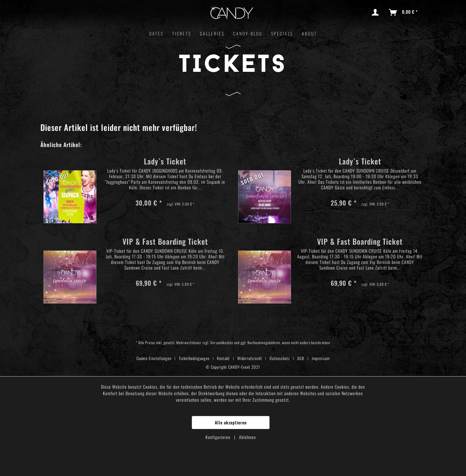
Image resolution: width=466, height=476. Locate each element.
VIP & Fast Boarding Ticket (165, 242)
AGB (301, 358)
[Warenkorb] (404, 12)
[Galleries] (212, 33)
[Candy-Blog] (248, 33)
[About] (309, 33)
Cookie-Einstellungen (154, 358)
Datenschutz (280, 358)
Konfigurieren (219, 437)
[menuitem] (376, 12)
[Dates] (156, 33)
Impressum (321, 358)
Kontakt (223, 358)
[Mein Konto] (376, 12)
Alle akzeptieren (231, 422)
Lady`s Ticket (165, 162)
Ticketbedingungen (194, 358)
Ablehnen (247, 437)
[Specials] (282, 33)
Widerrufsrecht (250, 358)
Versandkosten (222, 342)
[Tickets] (182, 33)
